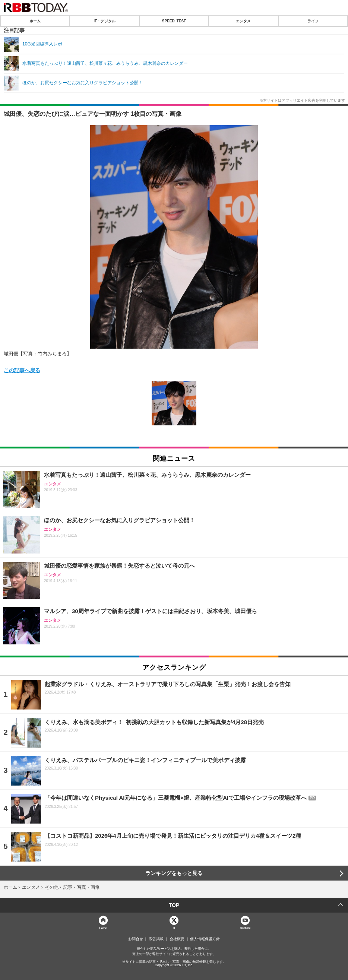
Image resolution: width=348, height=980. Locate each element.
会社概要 (177, 939)
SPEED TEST (174, 21)
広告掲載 (156, 939)
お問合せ (136, 939)
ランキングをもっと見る (174, 873)
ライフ (313, 21)
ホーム (35, 21)
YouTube (245, 928)
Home (103, 928)
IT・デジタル (105, 21)
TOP (174, 905)
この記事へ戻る (22, 370)
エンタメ (243, 21)
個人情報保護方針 (205, 939)
